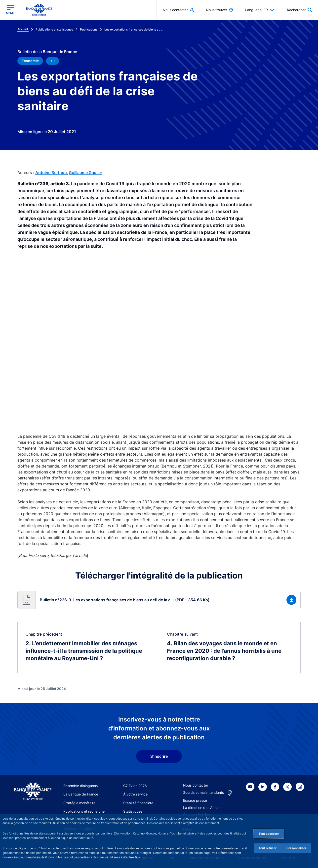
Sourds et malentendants (203, 792)
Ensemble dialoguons (80, 786)
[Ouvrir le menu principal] (10, 10)
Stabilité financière (138, 803)
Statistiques (133, 811)
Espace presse (195, 800)
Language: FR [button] (260, 10)
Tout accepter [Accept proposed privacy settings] (269, 834)
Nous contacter (196, 785)
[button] (159, 600)
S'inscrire (159, 756)
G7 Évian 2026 (135, 786)
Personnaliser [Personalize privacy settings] (296, 848)
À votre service (135, 794)
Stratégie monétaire (79, 803)
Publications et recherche (84, 811)
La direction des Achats (202, 808)
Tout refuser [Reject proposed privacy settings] (268, 848)
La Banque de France (81, 794)
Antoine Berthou (51, 173)
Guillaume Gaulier (85, 173)
